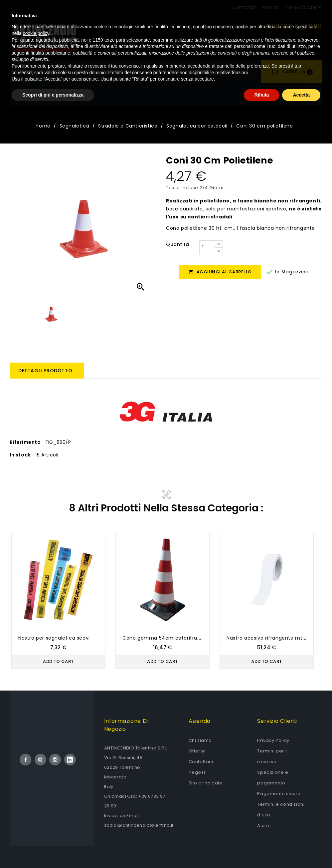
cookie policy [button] (36, 788)
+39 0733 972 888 (291, 26)
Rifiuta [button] (262, 850)
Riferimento (25, 442)
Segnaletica (165, 71)
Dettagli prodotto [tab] (45, 371)
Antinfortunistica (70, 71)
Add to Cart (58, 661)
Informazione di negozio (126, 725)
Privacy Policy (273, 740)
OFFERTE (202, 71)
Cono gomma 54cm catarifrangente (169, 638)
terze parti (115, 795)
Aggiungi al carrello (220, 272)
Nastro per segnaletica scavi (54, 638)
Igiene (27, 71)
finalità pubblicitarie (50, 808)
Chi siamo (200, 740)
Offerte (197, 751)
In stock (20, 455)
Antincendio (122, 71)
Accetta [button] (301, 850)
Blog (230, 71)
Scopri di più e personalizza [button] (53, 850)
